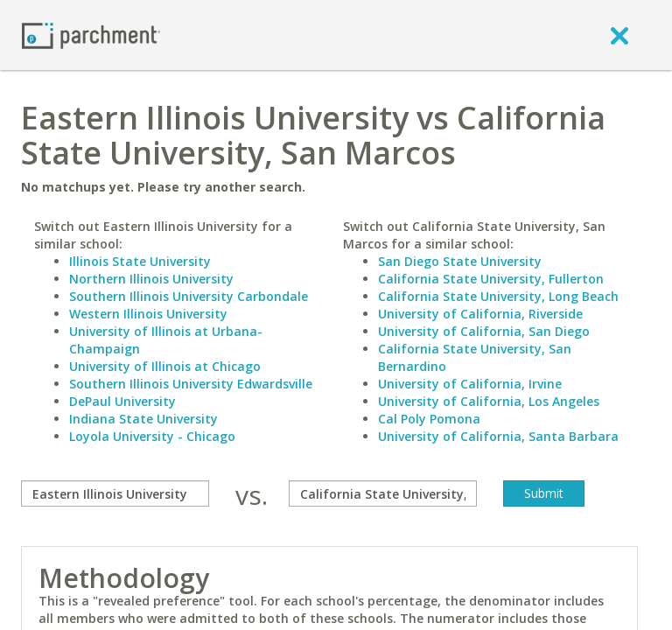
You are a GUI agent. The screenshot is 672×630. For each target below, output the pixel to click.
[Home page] (91, 35)
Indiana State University (143, 419)
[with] (383, 493)
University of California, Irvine (470, 384)
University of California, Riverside (480, 314)
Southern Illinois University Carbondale (189, 296)
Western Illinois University (148, 314)
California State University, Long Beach (498, 296)
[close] (619, 35)
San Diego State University (460, 261)
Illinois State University (140, 261)
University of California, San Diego (484, 331)
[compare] (115, 493)
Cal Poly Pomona (429, 419)
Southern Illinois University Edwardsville (191, 384)
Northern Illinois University (151, 279)
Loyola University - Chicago (152, 436)
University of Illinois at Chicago (165, 366)
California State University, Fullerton (491, 279)
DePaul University (122, 401)
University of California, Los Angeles (489, 401)
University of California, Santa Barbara (498, 436)
